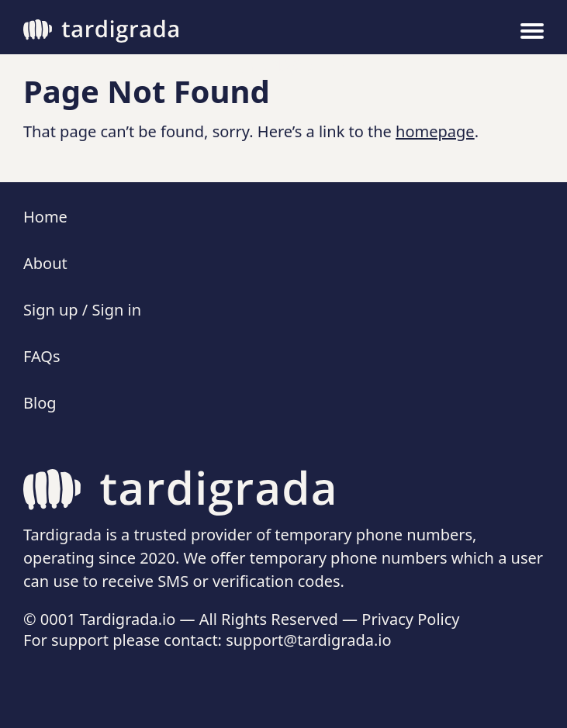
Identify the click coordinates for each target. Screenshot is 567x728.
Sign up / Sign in (82, 310)
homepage (435, 131)
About (45, 263)
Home (45, 217)
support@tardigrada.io (308, 640)
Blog (40, 403)
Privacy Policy (410, 619)
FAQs (42, 356)
